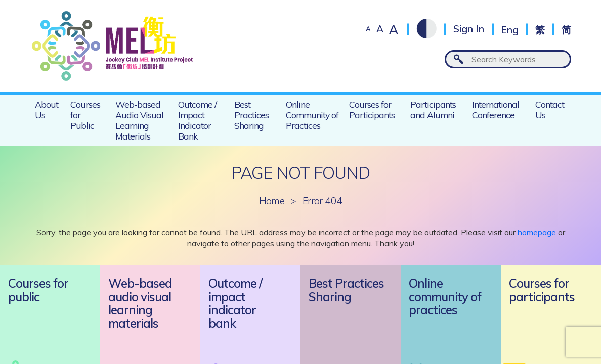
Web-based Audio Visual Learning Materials (139, 120)
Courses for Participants (372, 109)
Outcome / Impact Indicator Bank (197, 120)
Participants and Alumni (433, 109)
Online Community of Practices (312, 115)
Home (272, 201)
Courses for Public (85, 115)
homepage (537, 232)
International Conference (496, 109)
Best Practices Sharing (251, 115)
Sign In (469, 29)
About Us (47, 109)
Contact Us (550, 109)
